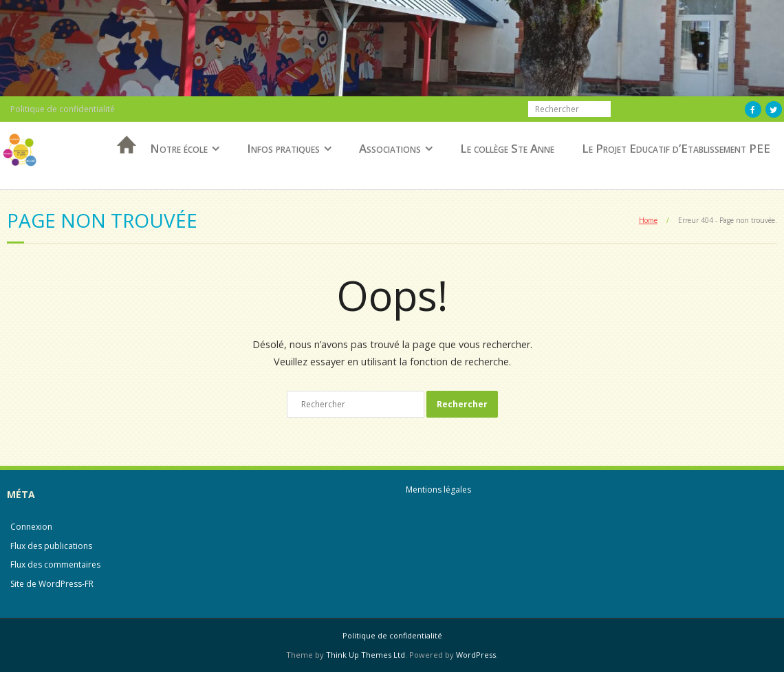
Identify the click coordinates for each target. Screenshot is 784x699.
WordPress (476, 655)
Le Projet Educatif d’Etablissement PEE (676, 148)
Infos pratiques (283, 148)
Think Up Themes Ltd (366, 655)
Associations (390, 148)
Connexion (31, 527)
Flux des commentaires (55, 564)
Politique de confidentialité (63, 109)
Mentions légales (438, 490)
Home (648, 220)
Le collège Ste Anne (507, 148)
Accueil (122, 163)
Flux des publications (51, 546)
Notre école (179, 148)
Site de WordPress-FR (52, 584)
